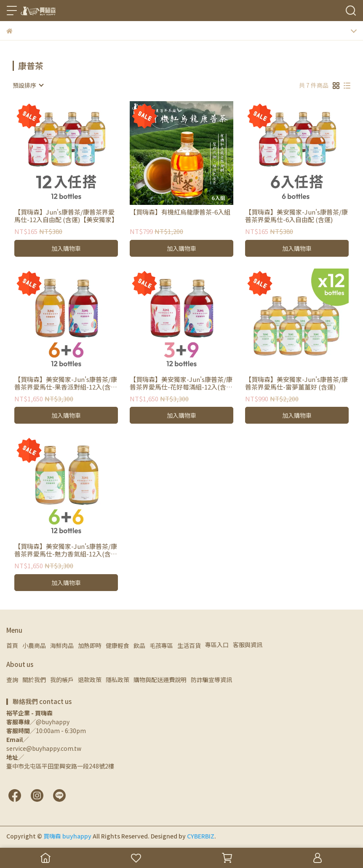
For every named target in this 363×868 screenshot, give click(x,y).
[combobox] (28, 85)
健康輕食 (117, 645)
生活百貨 (189, 645)
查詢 (12, 680)
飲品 (139, 645)
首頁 (12, 645)
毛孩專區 (161, 645)
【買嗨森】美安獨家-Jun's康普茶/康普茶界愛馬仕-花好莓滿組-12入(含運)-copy (181, 383)
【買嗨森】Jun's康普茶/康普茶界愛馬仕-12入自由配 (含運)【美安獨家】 (66, 216)
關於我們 (34, 680)
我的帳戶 (62, 680)
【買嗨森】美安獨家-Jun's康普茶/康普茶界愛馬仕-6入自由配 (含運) (296, 216)
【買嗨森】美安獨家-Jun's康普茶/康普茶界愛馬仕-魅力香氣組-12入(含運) (66, 550)
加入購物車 (66, 248)
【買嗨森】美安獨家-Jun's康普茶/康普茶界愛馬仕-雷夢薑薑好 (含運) (296, 383)
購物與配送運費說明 (160, 680)
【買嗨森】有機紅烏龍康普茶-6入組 (180, 212)
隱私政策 (117, 680)
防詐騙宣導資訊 (211, 680)
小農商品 (34, 645)
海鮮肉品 (62, 645)
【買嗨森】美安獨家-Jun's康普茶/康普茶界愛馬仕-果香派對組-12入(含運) (66, 383)
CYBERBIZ (201, 836)
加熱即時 (90, 645)
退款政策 (90, 680)
